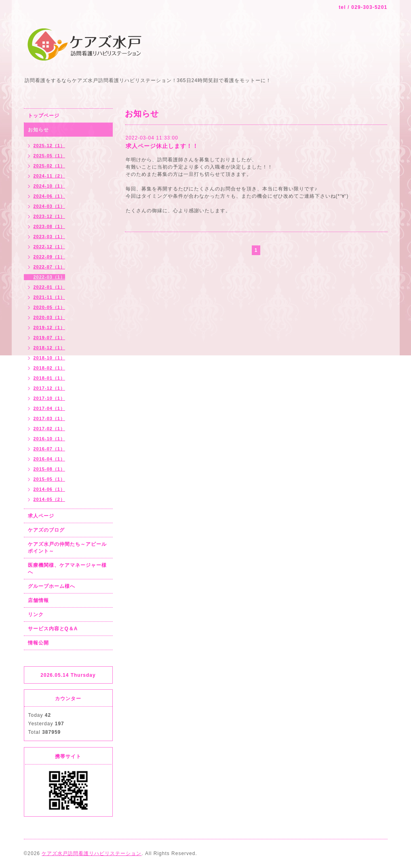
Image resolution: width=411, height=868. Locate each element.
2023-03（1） (50, 237)
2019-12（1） (50, 327)
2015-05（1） (50, 479)
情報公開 (38, 643)
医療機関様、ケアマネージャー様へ (67, 569)
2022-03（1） (50, 277)
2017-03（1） (50, 418)
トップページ (44, 116)
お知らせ (38, 130)
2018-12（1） (50, 348)
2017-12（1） (50, 388)
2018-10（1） (50, 358)
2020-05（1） (50, 307)
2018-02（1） (50, 368)
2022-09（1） (50, 257)
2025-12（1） (50, 146)
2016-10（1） (50, 439)
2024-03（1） (50, 206)
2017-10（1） (50, 398)
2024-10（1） (50, 186)
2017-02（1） (50, 429)
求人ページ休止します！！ (162, 146)
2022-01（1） (50, 287)
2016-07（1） (50, 449)
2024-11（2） (50, 176)
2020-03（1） (50, 317)
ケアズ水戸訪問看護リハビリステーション (92, 853)
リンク (36, 615)
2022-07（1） (50, 267)
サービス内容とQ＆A (53, 629)
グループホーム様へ (52, 586)
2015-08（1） (50, 469)
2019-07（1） (50, 338)
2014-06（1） (50, 489)
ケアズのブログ (46, 530)
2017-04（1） (50, 408)
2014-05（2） (50, 499)
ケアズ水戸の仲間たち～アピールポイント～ (67, 548)
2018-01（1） (50, 378)
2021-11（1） (50, 297)
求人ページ (41, 516)
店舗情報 (38, 600)
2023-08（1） (50, 226)
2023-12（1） (50, 216)
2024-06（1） (50, 196)
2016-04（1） (50, 459)
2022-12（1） (50, 247)
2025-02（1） (50, 166)
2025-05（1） (50, 156)
